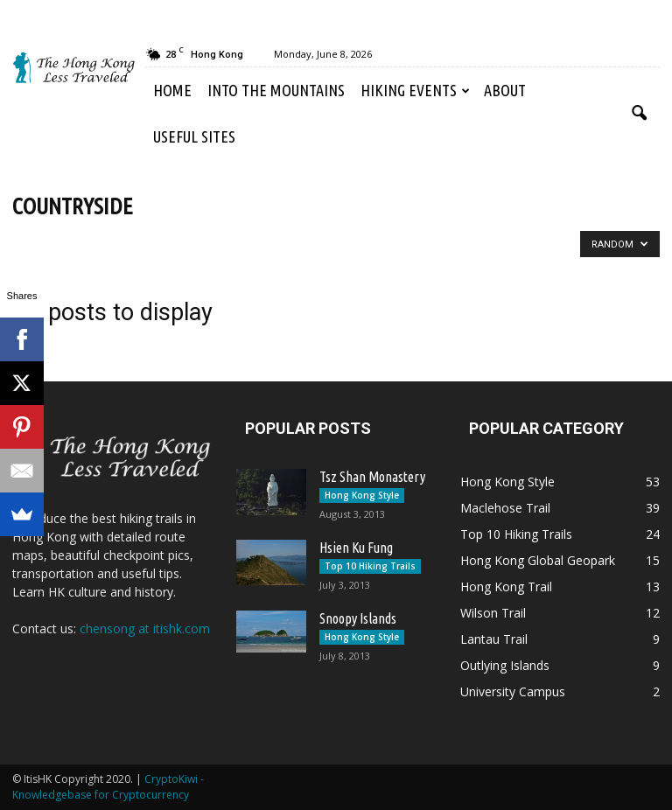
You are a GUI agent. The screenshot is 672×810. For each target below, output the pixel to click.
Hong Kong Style (362, 495)
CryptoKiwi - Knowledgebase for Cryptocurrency (108, 787)
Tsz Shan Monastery (372, 477)
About (505, 90)
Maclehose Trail (505, 508)
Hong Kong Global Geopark (538, 560)
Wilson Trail (493, 613)
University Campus (513, 691)
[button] (639, 114)
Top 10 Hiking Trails (370, 566)
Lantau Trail (494, 639)
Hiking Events (415, 90)
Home (172, 90)
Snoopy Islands (358, 618)
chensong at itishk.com (145, 628)
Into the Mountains (276, 90)
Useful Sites (194, 136)
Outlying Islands (505, 665)
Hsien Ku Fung (356, 548)
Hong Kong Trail (506, 587)
